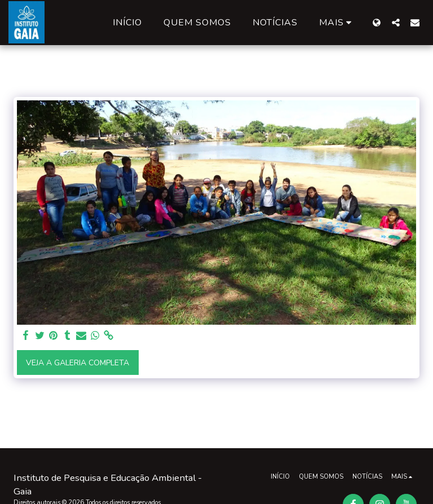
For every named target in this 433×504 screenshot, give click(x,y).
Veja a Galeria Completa (78, 363)
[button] (396, 22)
